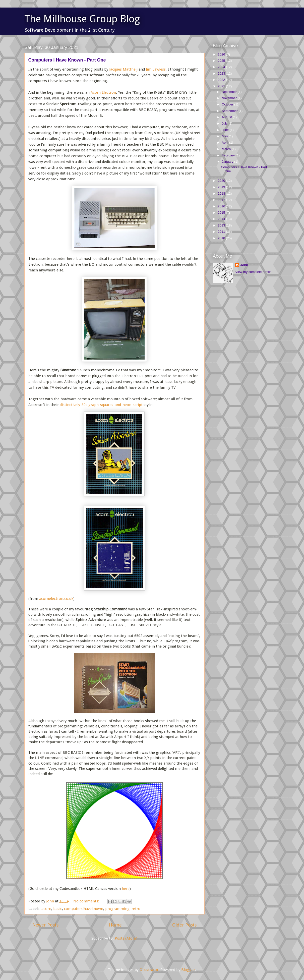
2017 (222, 200)
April (225, 142)
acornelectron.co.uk (56, 599)
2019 (222, 187)
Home (115, 925)
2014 (222, 219)
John (244, 265)
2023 (222, 73)
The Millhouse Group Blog (82, 19)
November (230, 98)
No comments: (87, 901)
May (225, 136)
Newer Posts (45, 925)
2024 (222, 67)
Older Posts (184, 925)
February (229, 155)
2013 (222, 225)
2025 (222, 61)
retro (136, 909)
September (230, 111)
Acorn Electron (103, 92)
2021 (222, 86)
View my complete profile (253, 272)
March (227, 149)
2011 (222, 232)
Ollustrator (149, 970)
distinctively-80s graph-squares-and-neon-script (101, 405)
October (228, 104)
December (230, 92)
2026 (222, 54)
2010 (222, 238)
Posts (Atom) (126, 938)
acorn (46, 909)
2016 (222, 206)
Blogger (188, 970)
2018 (222, 193)
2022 (222, 80)
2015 (222, 213)
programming (117, 909)
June (226, 130)
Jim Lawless (156, 69)
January (228, 162)
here (126, 889)
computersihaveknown (84, 909)
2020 (222, 181)
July (225, 123)
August (227, 117)
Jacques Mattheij (123, 69)
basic (58, 909)
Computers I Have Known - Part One (67, 60)
